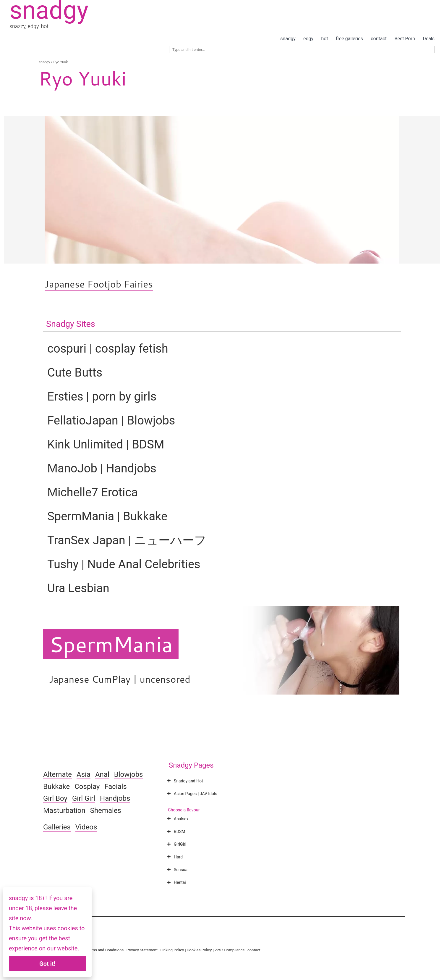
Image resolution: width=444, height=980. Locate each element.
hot (325, 39)
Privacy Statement (142, 950)
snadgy (288, 39)
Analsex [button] (177, 819)
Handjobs (115, 798)
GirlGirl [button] (176, 844)
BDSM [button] (175, 832)
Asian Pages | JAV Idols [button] (192, 794)
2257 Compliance (230, 950)
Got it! (47, 964)
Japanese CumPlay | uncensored (120, 679)
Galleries (57, 827)
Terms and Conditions (105, 950)
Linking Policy (172, 950)
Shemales (106, 811)
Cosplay (87, 787)
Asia (84, 774)
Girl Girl (84, 798)
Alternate (57, 774)
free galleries (349, 39)
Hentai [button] (176, 882)
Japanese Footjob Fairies (99, 284)
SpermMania (111, 644)
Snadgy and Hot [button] (184, 781)
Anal (102, 774)
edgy (308, 39)
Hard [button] (174, 857)
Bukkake (56, 787)
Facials (116, 787)
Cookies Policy (199, 950)
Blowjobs (129, 774)
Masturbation (64, 811)
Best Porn (405, 39)
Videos (86, 827)
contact (379, 39)
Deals (429, 39)
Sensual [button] (177, 870)
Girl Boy (55, 798)
